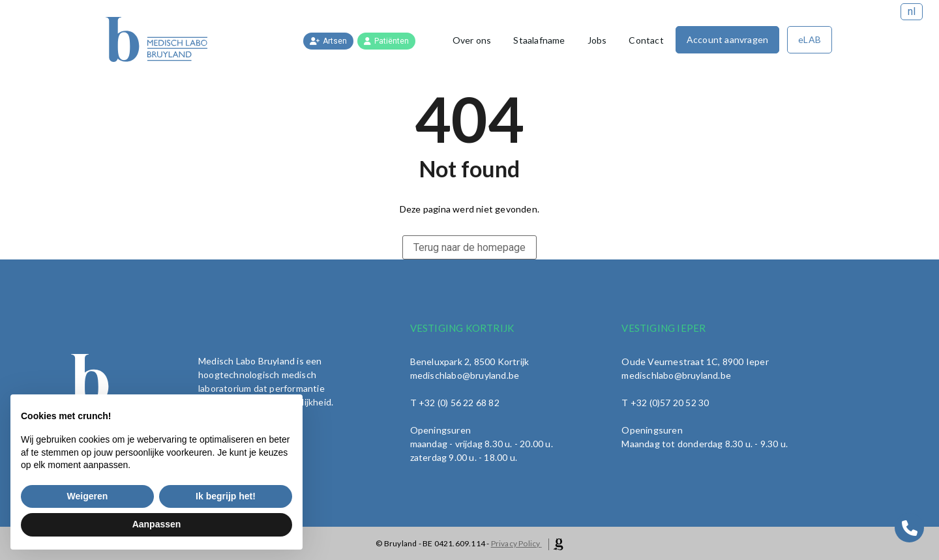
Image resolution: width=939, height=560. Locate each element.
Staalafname (539, 40)
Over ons (472, 40)
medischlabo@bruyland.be (676, 375)
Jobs (597, 40)
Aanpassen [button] (157, 524)
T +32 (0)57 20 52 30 (665, 403)
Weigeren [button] (88, 496)
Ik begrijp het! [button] (226, 496)
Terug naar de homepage (469, 247)
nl (912, 11)
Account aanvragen (727, 39)
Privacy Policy (516, 543)
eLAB (810, 39)
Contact (646, 40)
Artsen (328, 41)
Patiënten (386, 41)
